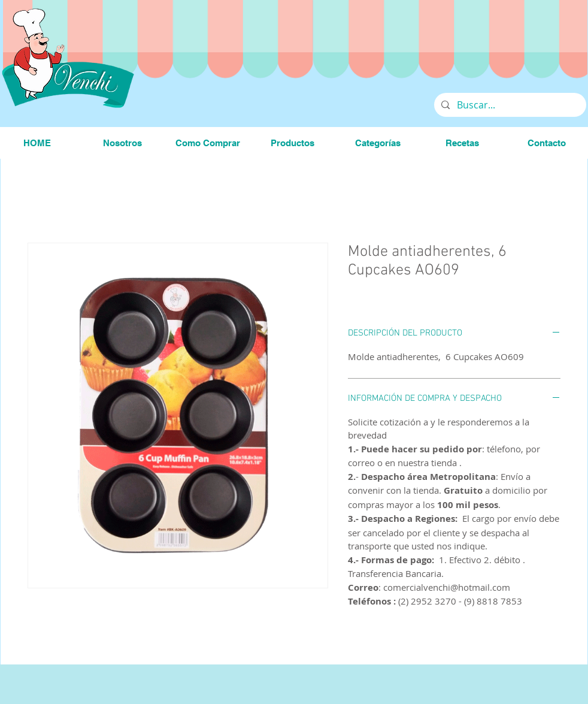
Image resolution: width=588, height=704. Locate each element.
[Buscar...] (509, 105)
